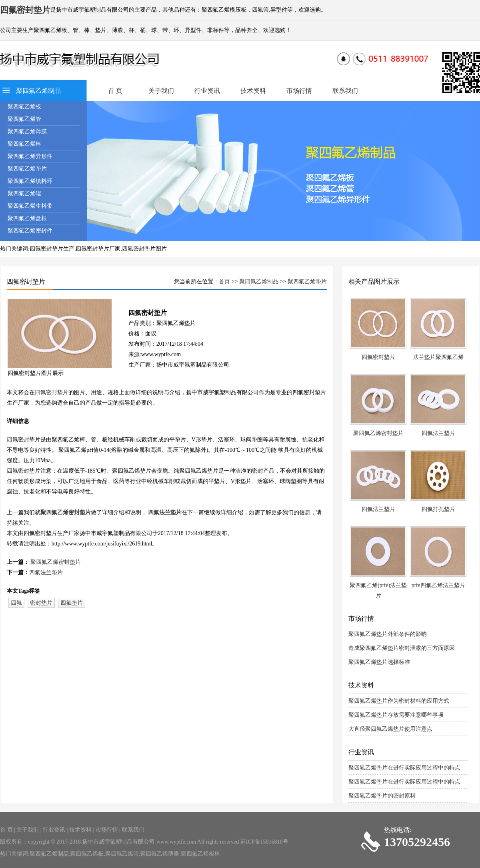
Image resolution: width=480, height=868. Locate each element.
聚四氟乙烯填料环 (30, 181)
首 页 (115, 91)
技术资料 (253, 91)
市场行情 (299, 91)
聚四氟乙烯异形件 (30, 156)
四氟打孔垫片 (438, 509)
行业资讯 (207, 91)
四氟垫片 (72, 603)
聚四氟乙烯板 (24, 107)
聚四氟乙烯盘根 (27, 218)
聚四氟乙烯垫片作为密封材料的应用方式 (399, 701)
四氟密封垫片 (52, 392)
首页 (224, 282)
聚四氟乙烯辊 (24, 193)
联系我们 (345, 91)
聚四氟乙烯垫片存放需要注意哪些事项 (396, 715)
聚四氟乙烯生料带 (30, 206)
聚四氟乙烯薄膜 (27, 131)
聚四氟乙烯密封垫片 (66, 512)
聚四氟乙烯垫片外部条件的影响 (388, 634)
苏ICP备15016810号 (264, 842)
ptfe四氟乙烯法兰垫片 (438, 585)
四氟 (16, 603)
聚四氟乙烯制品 (38, 91)
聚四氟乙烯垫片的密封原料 (382, 796)
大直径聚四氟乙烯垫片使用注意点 (390, 729)
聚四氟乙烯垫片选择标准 (379, 662)
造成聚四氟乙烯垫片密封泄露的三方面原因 (402, 648)
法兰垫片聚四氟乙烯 (438, 357)
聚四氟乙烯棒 (24, 144)
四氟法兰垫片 (165, 512)
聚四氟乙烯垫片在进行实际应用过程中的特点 (404, 768)
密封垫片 (41, 603)
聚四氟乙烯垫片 (27, 169)
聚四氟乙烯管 (24, 119)
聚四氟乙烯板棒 (200, 854)
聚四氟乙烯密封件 (30, 231)
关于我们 (161, 91)
